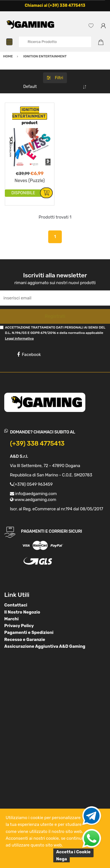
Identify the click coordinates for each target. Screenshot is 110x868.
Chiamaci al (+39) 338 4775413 (55, 6)
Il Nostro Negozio (22, 612)
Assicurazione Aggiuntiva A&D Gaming (45, 646)
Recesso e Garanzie (25, 640)
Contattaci (16, 605)
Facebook (29, 355)
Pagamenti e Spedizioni (29, 632)
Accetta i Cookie (73, 852)
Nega (62, 859)
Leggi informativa (19, 338)
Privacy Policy (19, 626)
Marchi (11, 619)
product (29, 123)
